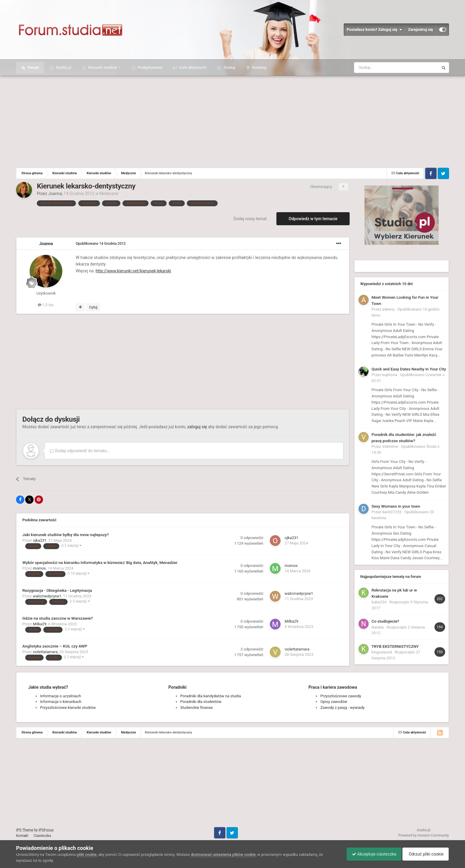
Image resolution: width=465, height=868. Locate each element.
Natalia (378, 627)
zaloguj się (197, 427)
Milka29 (40, 624)
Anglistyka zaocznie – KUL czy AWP (55, 646)
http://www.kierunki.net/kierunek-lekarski (133, 271)
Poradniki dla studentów (201, 702)
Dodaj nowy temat (250, 219)
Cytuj (93, 307)
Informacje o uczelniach (60, 696)
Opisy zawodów (334, 702)
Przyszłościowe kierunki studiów (68, 708)
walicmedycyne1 (47, 596)
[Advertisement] (232, 120)
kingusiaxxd (382, 652)
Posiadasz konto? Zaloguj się (374, 30)
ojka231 (40, 540)
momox (39, 568)
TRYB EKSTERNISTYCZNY (395, 646)
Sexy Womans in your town (396, 506)
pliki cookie (87, 855)
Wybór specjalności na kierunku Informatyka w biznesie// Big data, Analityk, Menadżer (100, 562)
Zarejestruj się (421, 29)
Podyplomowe (149, 67)
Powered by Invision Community (424, 835)
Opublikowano (101, 244)
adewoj (388, 309)
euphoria (390, 375)
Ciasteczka (43, 836)
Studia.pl (63, 67)
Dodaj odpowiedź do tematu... (80, 451)
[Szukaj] (382, 68)
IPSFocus (46, 830)
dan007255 (392, 512)
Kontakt (22, 836)
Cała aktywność (192, 67)
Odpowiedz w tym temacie (313, 219)
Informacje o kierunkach (61, 702)
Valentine (390, 446)
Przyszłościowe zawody (341, 696)
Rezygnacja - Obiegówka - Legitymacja (57, 590)
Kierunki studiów (103, 67)
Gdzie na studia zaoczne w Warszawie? (58, 618)
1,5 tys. (46, 305)
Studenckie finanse (196, 708)
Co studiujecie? (385, 621)
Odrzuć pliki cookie (425, 854)
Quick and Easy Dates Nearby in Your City (409, 369)
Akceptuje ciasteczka (371, 854)
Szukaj (229, 67)
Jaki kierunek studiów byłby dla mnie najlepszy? (66, 535)
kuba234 (379, 602)
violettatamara (45, 652)
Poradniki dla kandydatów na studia (211, 696)
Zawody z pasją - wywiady (342, 708)
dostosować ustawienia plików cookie (223, 855)
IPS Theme (25, 830)
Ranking (259, 67)
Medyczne (109, 194)
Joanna (55, 194)
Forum (33, 67)
